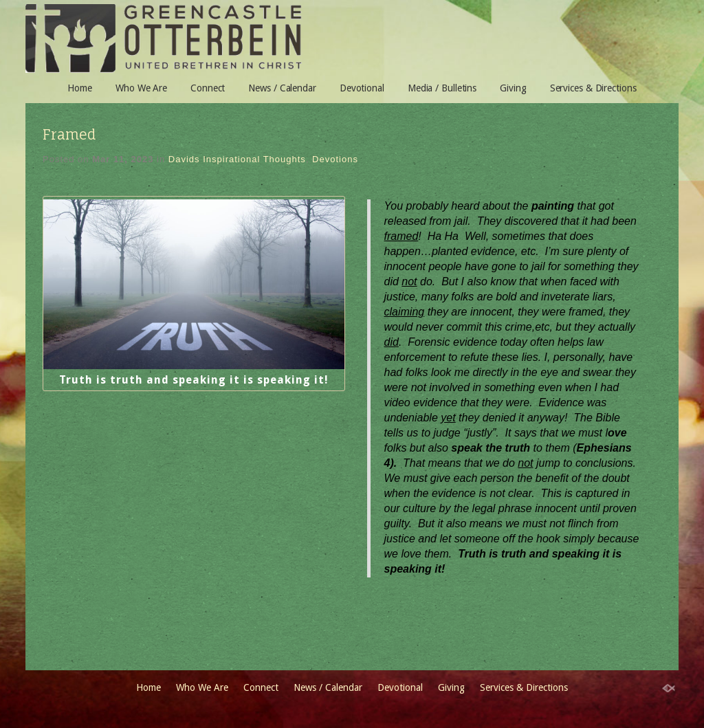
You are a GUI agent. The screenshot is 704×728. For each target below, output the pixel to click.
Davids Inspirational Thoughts (237, 159)
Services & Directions (593, 88)
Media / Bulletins (442, 88)
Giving (513, 88)
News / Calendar (282, 88)
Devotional (362, 88)
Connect (208, 88)
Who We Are (141, 88)
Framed (69, 134)
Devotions (335, 159)
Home (80, 88)
